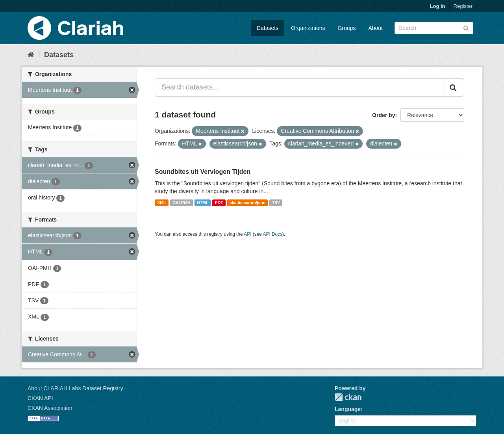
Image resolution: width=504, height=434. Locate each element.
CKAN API (40, 398)
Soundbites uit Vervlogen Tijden (203, 172)
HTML (203, 203)
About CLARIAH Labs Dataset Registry (75, 388)
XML (161, 203)
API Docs (273, 234)
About (375, 28)
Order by (384, 115)
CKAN (348, 397)
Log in (438, 6)
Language (348, 409)
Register (463, 6)
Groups (346, 28)
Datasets (268, 28)
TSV (276, 203)
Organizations (308, 28)
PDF (219, 203)
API (247, 234)
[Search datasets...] (299, 88)
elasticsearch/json (247, 203)
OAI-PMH (182, 203)
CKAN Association (50, 408)
